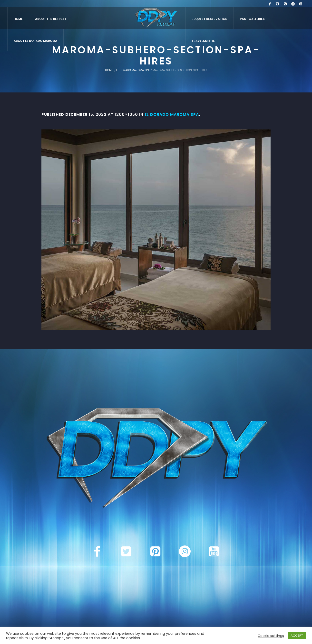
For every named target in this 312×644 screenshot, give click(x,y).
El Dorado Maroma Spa (133, 70)
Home (109, 70)
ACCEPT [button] (297, 636)
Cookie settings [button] (271, 636)
